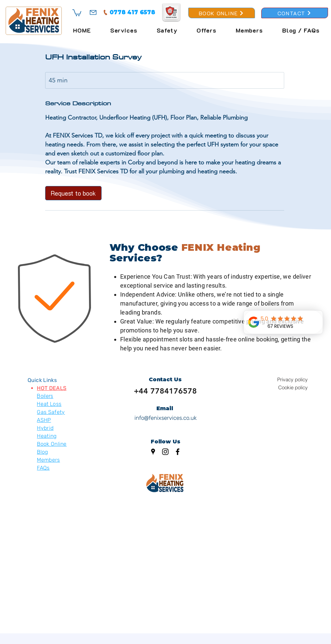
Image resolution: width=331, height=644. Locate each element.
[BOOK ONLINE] (222, 13)
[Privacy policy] (284, 380)
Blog (42, 452)
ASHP (44, 420)
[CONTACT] (295, 13)
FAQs (43, 468)
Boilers (45, 396)
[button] (77, 12)
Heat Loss (49, 404)
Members (48, 460)
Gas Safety (51, 412)
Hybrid (45, 428)
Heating (47, 436)
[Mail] (93, 12)
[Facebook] (178, 452)
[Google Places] (153, 452)
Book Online (52, 444)
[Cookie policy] (284, 388)
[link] (73, 193)
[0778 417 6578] (129, 12)
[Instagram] (165, 452)
